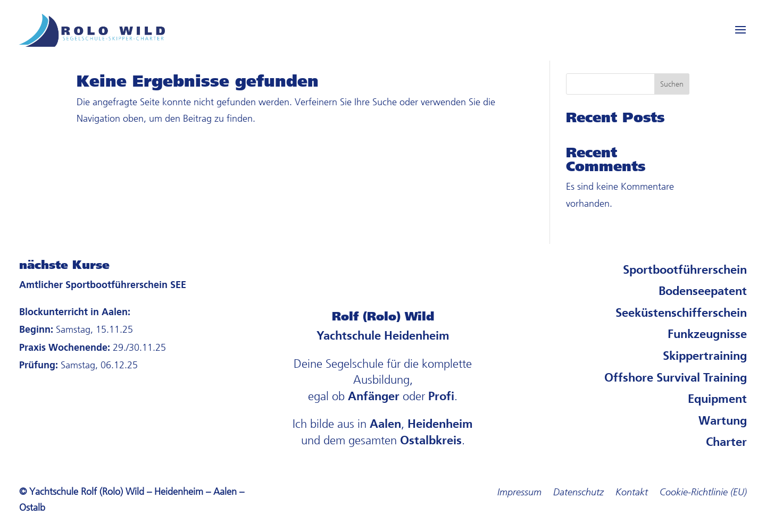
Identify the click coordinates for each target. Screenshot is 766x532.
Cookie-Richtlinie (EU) (703, 493)
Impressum (519, 493)
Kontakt (632, 493)
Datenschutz (578, 493)
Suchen (672, 84)
